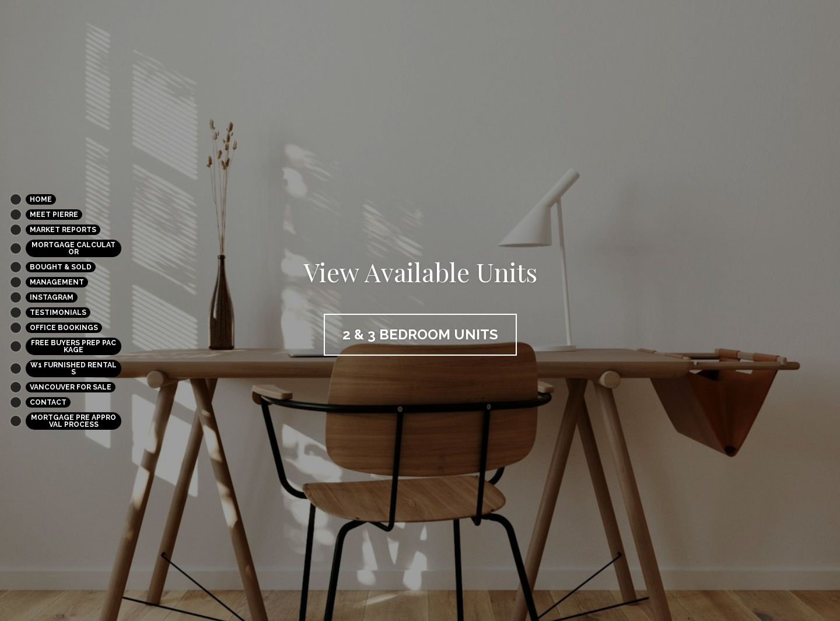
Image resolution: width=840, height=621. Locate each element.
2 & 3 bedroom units (420, 334)
